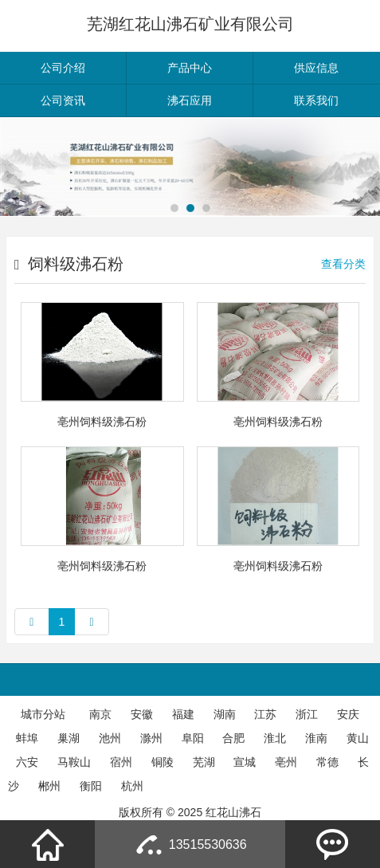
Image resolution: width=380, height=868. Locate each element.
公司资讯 (63, 100)
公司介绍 (63, 68)
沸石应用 (190, 100)
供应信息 (316, 68)
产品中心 (190, 68)
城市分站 (43, 714)
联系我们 (316, 100)
